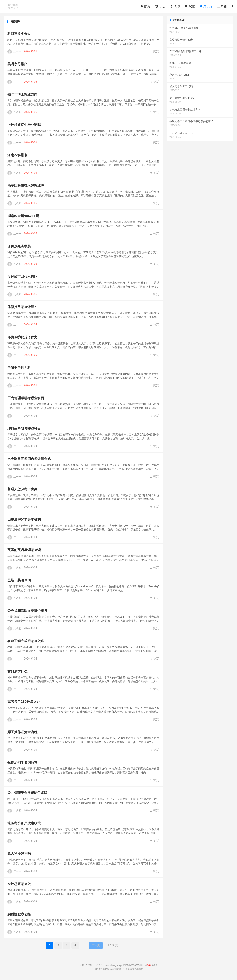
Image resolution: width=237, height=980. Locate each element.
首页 (145, 6)
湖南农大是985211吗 (23, 217)
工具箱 (222, 6)
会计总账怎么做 (19, 885)
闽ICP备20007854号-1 (134, 966)
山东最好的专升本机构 (24, 520)
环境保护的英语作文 (22, 338)
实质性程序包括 (19, 915)
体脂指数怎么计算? (22, 308)
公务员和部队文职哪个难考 (27, 611)
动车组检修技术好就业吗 (26, 186)
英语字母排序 (17, 65)
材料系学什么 (17, 672)
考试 (175, 6)
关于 (155, 966)
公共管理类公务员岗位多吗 (27, 794)
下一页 (96, 946)
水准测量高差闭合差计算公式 (29, 460)
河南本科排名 (17, 156)
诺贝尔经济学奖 (19, 247)
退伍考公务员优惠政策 (24, 824)
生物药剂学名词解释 (22, 763)
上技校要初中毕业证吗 (24, 126)
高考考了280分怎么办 (24, 703)
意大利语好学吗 (19, 854)
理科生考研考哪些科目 (24, 429)
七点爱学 (99, 966)
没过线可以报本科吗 (22, 277)
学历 (160, 6)
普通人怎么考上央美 (22, 490)
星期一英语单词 (19, 581)
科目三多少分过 (19, 35)
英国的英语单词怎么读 (24, 551)
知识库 (206, 6)
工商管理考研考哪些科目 (26, 399)
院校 (190, 6)
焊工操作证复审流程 (22, 733)
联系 (149, 966)
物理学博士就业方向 (22, 95)
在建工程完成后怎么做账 (26, 642)
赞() (154, 52)
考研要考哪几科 (19, 369)
